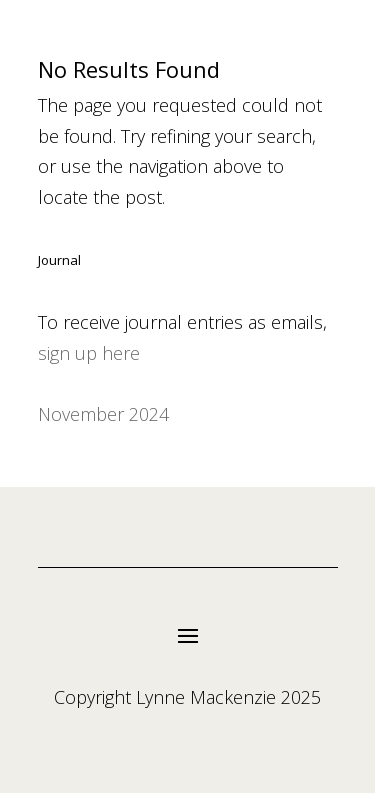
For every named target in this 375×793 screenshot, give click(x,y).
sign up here (89, 353)
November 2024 (103, 414)
